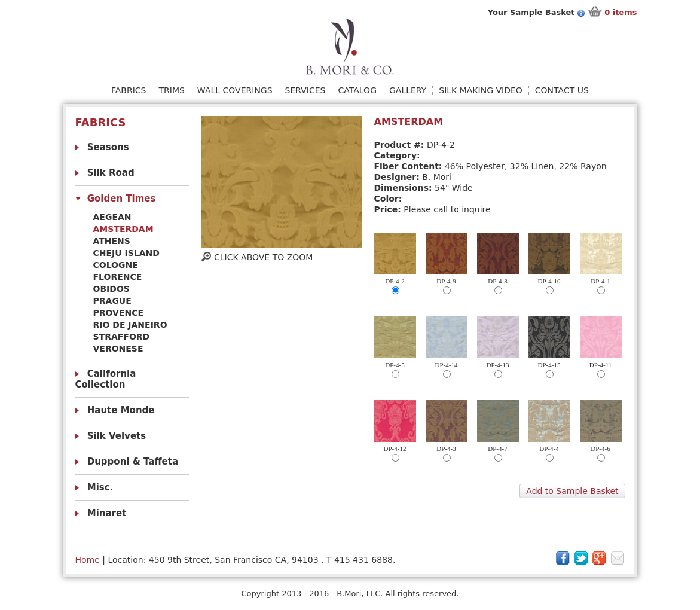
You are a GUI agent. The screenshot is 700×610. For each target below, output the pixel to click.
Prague (112, 301)
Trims (171, 90)
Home (88, 560)
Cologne (116, 265)
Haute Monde (121, 410)
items (620, 12)
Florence (118, 277)
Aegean (112, 217)
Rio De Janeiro (130, 325)
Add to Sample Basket (572, 491)
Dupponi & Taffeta (133, 462)
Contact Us (562, 90)
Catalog (357, 90)
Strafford (122, 337)
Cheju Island (126, 253)
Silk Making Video (481, 90)
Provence (119, 313)
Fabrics (129, 90)
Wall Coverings (235, 90)
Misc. (100, 487)
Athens (112, 241)
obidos (111, 289)
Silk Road (111, 173)
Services (305, 90)
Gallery (408, 90)
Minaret (107, 513)
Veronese (118, 349)
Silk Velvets (117, 436)
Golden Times (122, 199)
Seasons (108, 147)
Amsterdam (123, 229)
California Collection (106, 379)
